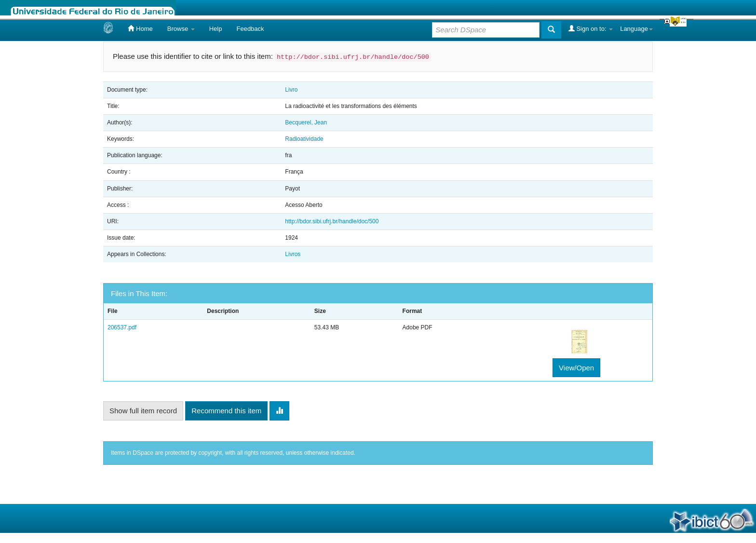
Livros (293, 254)
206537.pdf (122, 327)
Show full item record (143, 411)
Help (216, 29)
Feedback (250, 29)
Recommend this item (226, 411)
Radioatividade (304, 139)
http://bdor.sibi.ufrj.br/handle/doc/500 (332, 221)
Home (140, 28)
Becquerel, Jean (306, 122)
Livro (291, 90)
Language (636, 29)
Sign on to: (591, 28)
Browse (181, 29)
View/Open (576, 368)
